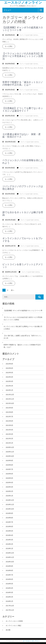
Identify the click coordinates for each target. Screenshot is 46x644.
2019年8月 (9, 518)
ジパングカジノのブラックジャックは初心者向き (23, 188)
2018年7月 (9, 575)
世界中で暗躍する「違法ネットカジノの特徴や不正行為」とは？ (23, 83)
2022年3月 (9, 381)
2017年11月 (10, 610)
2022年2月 (9, 386)
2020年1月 (9, 496)
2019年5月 (9, 531)
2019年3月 (9, 540)
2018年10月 (10, 562)
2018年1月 (9, 601)
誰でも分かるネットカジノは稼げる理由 (23, 214)
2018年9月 (9, 566)
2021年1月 (9, 443)
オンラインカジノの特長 (14, 621)
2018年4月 (9, 588)
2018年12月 (10, 553)
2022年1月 (9, 390)
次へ (13, 290)
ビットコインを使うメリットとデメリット (23, 266)
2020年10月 (10, 456)
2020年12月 (10, 447)
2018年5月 (9, 584)
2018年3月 (9, 592)
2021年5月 (9, 425)
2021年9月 (9, 408)
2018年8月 (9, 570)
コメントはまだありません (29, 35)
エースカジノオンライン (23, 3)
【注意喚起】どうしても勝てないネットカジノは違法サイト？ (23, 109)
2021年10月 (10, 403)
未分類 (8, 630)
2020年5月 (9, 478)
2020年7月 (9, 469)
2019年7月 (9, 522)
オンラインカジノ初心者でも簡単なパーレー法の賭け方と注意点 (23, 328)
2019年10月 (10, 509)
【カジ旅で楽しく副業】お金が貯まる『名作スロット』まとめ (23, 337)
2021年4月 (9, 430)
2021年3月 (9, 434)
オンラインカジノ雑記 (13, 626)
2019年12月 (10, 500)
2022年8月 (9, 364)
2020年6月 (9, 474)
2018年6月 (9, 579)
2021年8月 (9, 412)
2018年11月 (10, 557)
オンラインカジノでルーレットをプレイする (23, 240)
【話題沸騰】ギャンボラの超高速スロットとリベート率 (23, 29)
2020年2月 (9, 491)
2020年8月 (9, 465)
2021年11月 (10, 399)
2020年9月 (9, 461)
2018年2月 (9, 597)
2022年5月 (9, 373)
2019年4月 (9, 535)
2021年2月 (9, 439)
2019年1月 (9, 548)
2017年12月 (10, 606)
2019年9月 (9, 513)
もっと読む (9, 46)
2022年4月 (9, 377)
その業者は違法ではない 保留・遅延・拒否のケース (21, 136)
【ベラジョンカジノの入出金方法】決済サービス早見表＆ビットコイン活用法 (23, 56)
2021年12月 (10, 395)
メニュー (7, 10)
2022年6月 (9, 368)
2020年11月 (10, 452)
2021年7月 (9, 417)
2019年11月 (10, 505)
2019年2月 (9, 544)
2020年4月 (9, 483)
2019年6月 (9, 527)
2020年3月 (9, 487)
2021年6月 (9, 421)
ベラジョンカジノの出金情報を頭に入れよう (23, 162)
